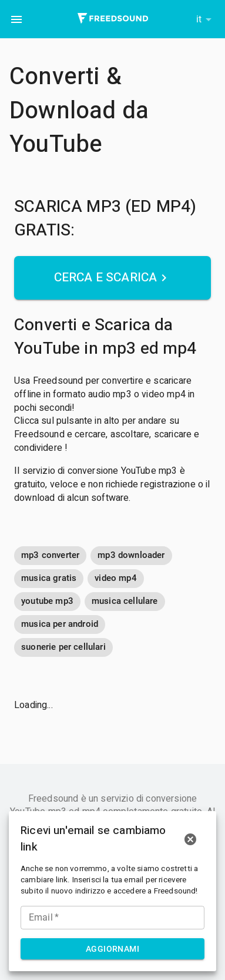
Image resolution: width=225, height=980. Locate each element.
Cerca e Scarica (113, 278)
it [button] (199, 19)
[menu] (16, 19)
